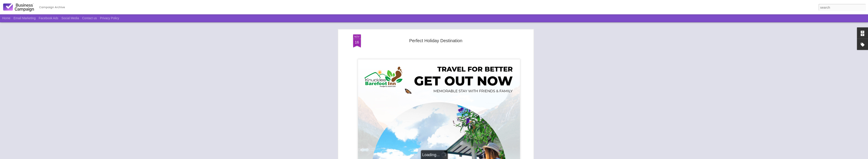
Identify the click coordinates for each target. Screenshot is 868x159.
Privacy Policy (110, 18)
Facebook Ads (49, 18)
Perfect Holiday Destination (436, 41)
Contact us (89, 18)
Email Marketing (24, 18)
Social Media (70, 18)
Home (6, 18)
